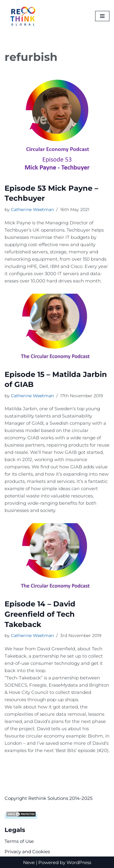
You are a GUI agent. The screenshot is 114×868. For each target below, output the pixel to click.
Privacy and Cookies (27, 851)
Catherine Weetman (32, 210)
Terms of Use (19, 841)
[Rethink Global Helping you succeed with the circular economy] (24, 16)
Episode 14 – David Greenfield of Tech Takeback (40, 614)
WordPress (79, 862)
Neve (29, 862)
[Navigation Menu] (102, 16)
